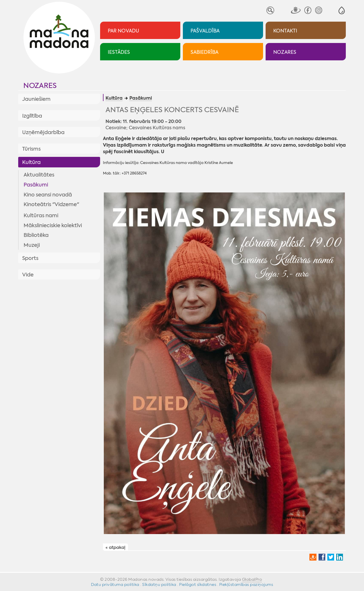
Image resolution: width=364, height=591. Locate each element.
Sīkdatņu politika (159, 584)
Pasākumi (36, 185)
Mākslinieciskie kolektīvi (53, 225)
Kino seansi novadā (48, 195)
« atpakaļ (115, 547)
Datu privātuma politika (115, 584)
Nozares (40, 86)
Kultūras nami (41, 216)
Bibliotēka (36, 235)
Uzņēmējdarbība (43, 132)
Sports (30, 258)
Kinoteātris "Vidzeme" (51, 204)
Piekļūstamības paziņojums (246, 584)
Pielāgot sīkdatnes (198, 584)
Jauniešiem (36, 99)
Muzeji (32, 245)
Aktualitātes (39, 175)
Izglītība (32, 116)
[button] (342, 10)
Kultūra (31, 162)
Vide (28, 275)
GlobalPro (252, 579)
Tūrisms (31, 149)
